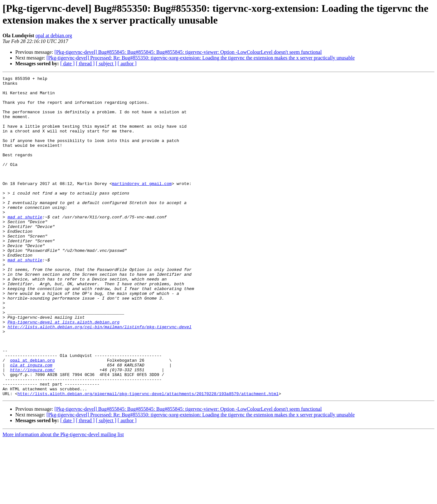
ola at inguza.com (31, 423)
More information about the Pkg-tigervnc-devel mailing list (63, 498)
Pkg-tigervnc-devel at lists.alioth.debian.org (64, 372)
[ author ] (127, 64)
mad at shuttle (25, 245)
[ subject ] (106, 64)
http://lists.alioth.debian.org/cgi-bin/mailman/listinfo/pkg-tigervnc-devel (100, 377)
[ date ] (67, 64)
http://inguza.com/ (32, 429)
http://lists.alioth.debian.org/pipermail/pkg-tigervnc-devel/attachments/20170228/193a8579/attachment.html (148, 458)
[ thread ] (85, 64)
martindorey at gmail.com (142, 205)
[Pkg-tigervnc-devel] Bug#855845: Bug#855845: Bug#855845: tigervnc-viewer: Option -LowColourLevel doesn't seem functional (188, 52)
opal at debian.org (54, 35)
